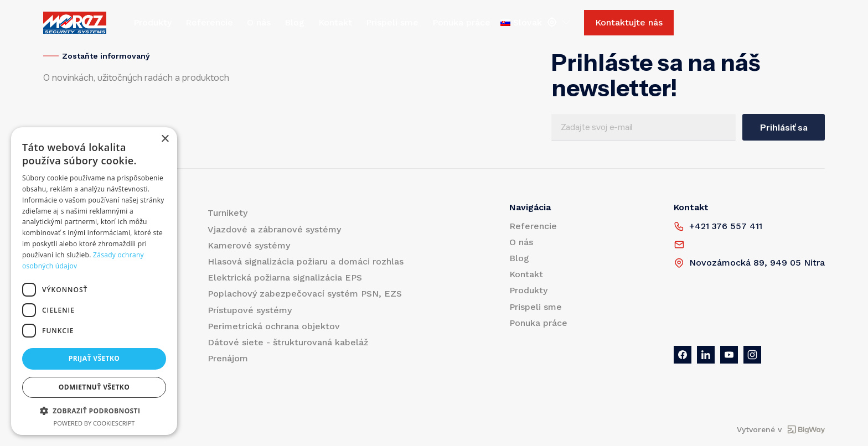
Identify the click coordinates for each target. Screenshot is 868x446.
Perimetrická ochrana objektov (274, 326)
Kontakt (335, 23)
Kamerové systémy (249, 245)
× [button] (165, 139)
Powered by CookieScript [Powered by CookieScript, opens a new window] (94, 423)
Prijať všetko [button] (94, 358)
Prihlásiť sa (784, 127)
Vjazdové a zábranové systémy (274, 229)
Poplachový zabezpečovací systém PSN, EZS (305, 294)
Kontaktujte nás (629, 23)
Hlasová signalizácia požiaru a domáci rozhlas (306, 261)
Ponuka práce (461, 23)
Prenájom (228, 358)
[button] (94, 411)
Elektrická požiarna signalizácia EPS (285, 278)
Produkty (153, 23)
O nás (259, 23)
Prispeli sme (392, 23)
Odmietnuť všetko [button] (94, 387)
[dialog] (94, 281)
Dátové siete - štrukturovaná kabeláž (288, 342)
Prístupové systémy (250, 310)
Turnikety (228, 213)
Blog (294, 23)
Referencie (209, 23)
